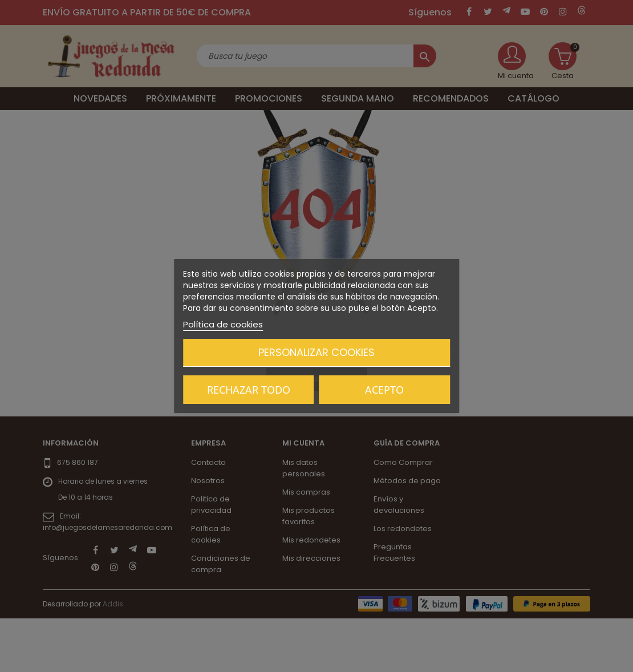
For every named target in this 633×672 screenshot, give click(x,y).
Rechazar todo (249, 390)
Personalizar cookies (316, 352)
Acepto (384, 390)
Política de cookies (223, 324)
